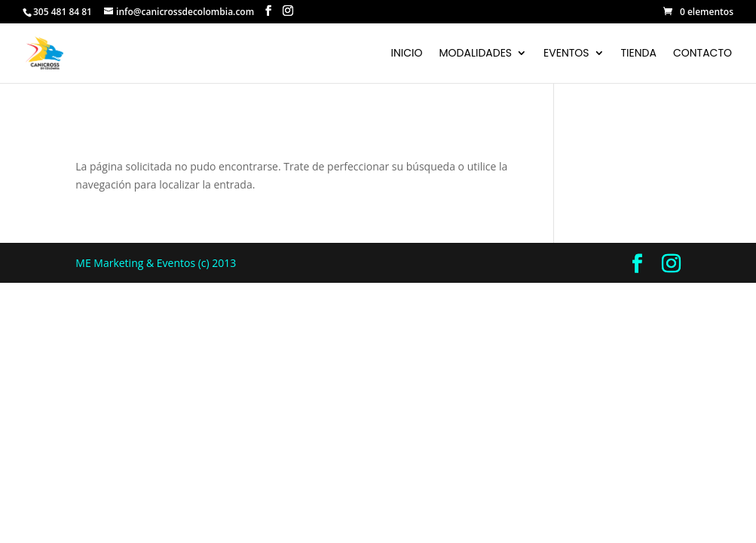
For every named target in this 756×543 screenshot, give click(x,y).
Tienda (639, 54)
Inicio (407, 54)
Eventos (566, 54)
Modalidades (476, 54)
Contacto (702, 54)
